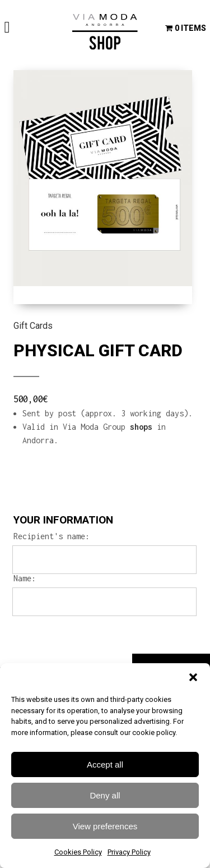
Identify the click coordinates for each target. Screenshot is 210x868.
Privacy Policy (129, 852)
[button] (193, 677)
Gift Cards (33, 326)
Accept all (105, 764)
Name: (25, 578)
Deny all (105, 795)
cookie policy (154, 732)
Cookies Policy (78, 852)
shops (141, 427)
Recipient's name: (52, 536)
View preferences (105, 826)
